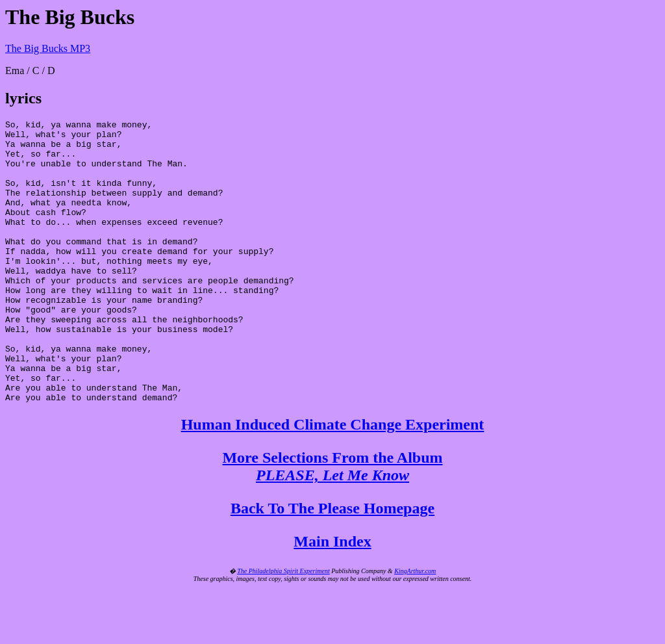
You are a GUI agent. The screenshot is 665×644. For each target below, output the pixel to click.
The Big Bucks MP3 (48, 48)
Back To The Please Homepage (332, 565)
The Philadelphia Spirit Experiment (283, 627)
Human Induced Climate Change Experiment (333, 481)
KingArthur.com (415, 627)
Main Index (332, 598)
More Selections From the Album (332, 523)
